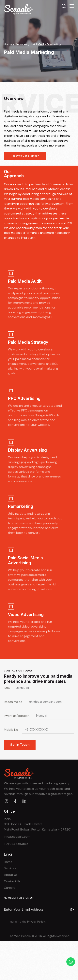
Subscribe (71, 909)
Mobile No (11, 730)
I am (7, 688)
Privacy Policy (36, 922)
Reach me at (13, 702)
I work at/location (17, 716)
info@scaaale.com (17, 837)
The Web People (19, 936)
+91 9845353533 (16, 844)
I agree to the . (27, 922)
